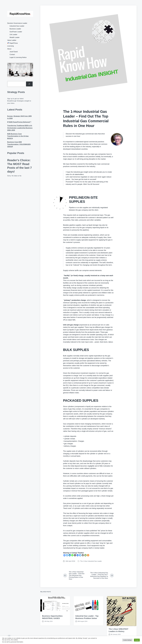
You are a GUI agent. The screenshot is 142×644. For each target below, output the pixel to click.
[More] (88, 555)
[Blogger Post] (75, 555)
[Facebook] (64, 555)
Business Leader (15, 29)
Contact (12, 54)
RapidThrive (13, 43)
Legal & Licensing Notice (18, 57)
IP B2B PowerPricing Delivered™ (19, 122)
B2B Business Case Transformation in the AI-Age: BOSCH (18, 136)
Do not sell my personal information (13, 642)
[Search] (29, 84)
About (9, 49)
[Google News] (78, 555)
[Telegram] (80, 555)
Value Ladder (12, 40)
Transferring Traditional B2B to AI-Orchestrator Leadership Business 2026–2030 (20, 128)
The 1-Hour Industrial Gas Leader (91, 561)
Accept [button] (137, 640)
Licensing (11, 46)
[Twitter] (67, 555)
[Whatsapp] (72, 555)
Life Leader (13, 35)
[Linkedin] (70, 555)
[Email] (85, 555)
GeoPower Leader (16, 32)
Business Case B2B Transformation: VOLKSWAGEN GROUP (19, 144)
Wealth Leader (15, 37)
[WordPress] (83, 555)
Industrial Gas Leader (17, 26)
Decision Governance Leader (17, 23)
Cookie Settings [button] (127, 640)
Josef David (14, 52)
